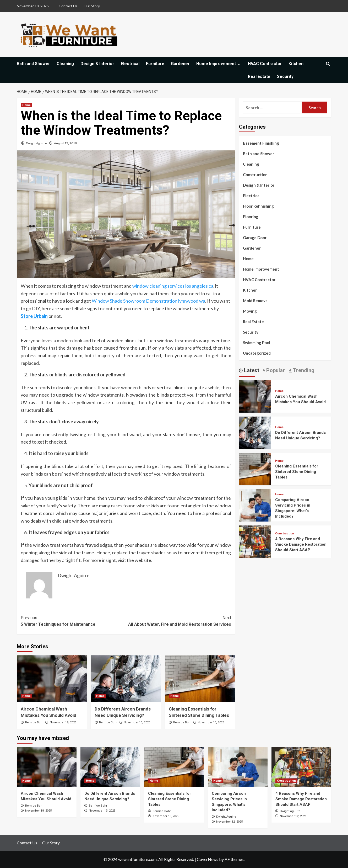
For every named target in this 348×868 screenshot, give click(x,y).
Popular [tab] (275, 370)
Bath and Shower (33, 64)
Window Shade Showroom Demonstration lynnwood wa (148, 301)
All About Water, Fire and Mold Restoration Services (178, 621)
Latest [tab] (251, 370)
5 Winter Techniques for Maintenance (73, 621)
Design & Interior (97, 64)
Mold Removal (256, 301)
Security (285, 77)
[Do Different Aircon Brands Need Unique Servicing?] (126, 679)
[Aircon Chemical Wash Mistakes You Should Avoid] (52, 679)
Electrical (130, 64)
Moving (250, 311)
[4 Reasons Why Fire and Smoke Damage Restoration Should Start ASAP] (255, 541)
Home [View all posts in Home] (26, 105)
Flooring (251, 217)
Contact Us (68, 6)
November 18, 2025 (63, 722)
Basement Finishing (261, 143)
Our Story (92, 6)
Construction (255, 175)
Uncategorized (257, 353)
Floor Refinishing (258, 206)
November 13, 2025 (137, 722)
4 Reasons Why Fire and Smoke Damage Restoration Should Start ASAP (301, 544)
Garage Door (255, 238)
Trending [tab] (303, 370)
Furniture (155, 64)
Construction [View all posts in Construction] (285, 533)
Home (248, 259)
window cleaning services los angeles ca (173, 286)
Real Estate (259, 77)
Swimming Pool (257, 343)
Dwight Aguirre (36, 143)
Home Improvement (219, 64)
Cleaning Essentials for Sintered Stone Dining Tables (297, 472)
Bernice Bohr (34, 722)
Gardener (180, 64)
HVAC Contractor (265, 64)
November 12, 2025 (229, 822)
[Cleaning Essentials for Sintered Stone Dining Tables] (200, 679)
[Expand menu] (239, 64)
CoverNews (208, 859)
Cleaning (65, 64)
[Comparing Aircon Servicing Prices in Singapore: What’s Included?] (255, 505)
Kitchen (296, 64)
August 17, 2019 (65, 143)
